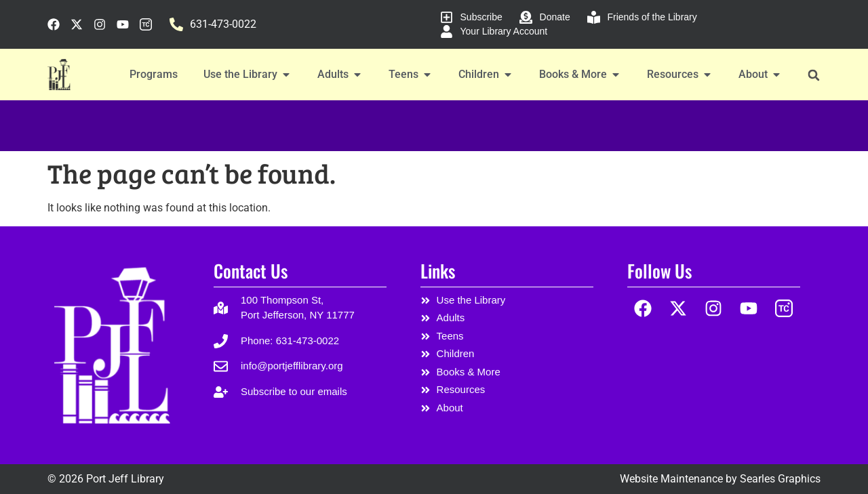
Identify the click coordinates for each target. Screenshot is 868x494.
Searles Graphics (780, 479)
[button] (813, 75)
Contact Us (251, 271)
